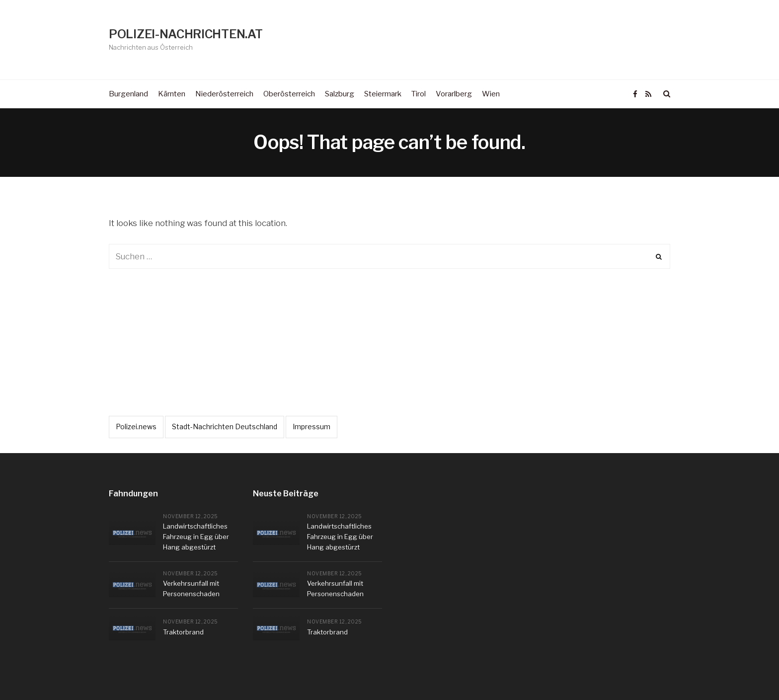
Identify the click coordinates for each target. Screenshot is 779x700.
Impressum (312, 427)
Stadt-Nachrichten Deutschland (225, 427)
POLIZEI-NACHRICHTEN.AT (186, 34)
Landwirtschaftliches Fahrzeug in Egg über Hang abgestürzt (196, 537)
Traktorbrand (183, 632)
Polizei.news (136, 427)
